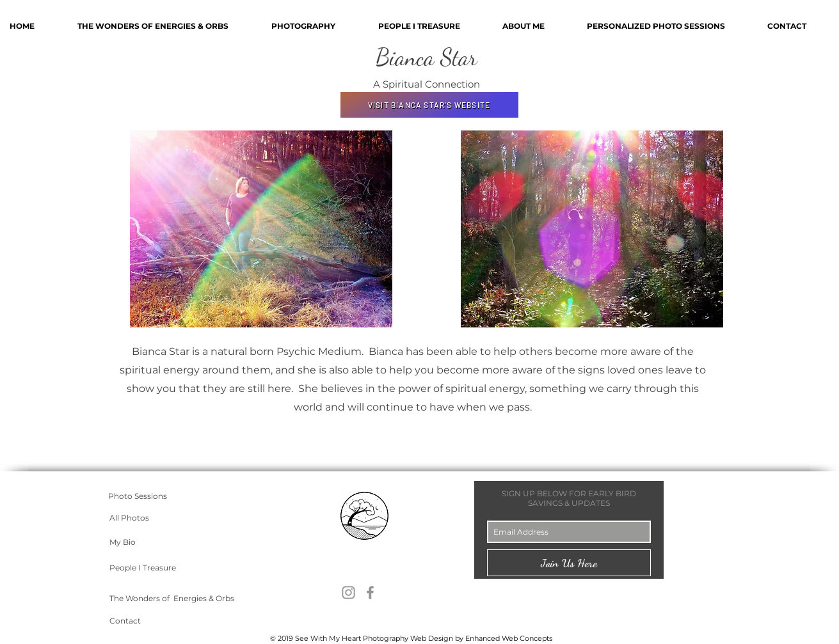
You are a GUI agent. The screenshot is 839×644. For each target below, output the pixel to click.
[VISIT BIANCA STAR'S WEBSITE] (429, 105)
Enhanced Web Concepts (509, 638)
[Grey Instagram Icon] (348, 593)
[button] (667, 26)
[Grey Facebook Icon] (370, 593)
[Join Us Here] (569, 563)
